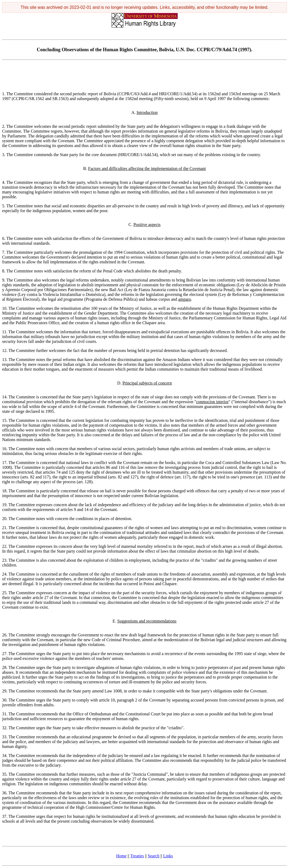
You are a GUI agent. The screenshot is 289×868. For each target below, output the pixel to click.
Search (154, 856)
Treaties (137, 856)
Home (121, 856)
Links (168, 856)
